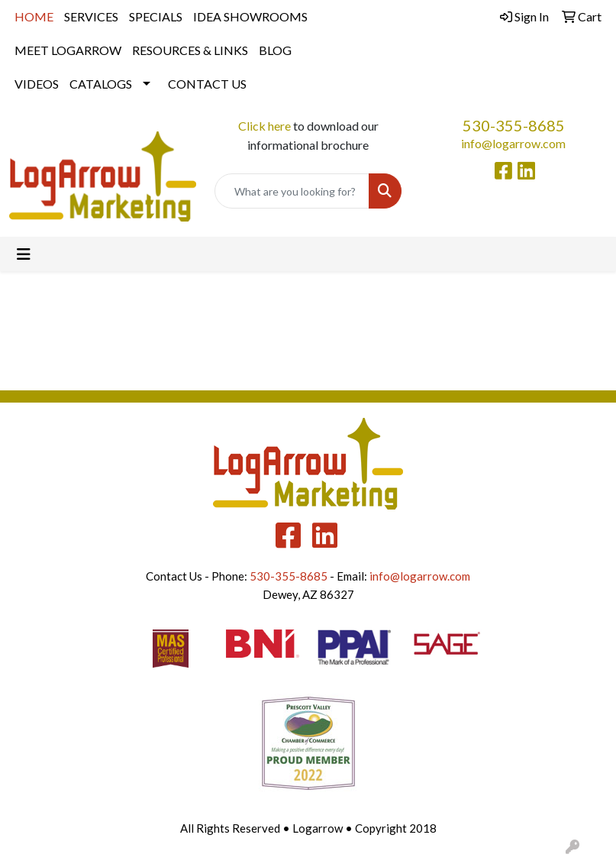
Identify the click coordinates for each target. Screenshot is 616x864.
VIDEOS (37, 84)
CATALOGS (101, 84)
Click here (264, 126)
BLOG (275, 50)
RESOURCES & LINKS (190, 50)
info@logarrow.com (513, 143)
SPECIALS (156, 16)
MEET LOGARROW (68, 50)
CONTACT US (207, 84)
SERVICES (91, 16)
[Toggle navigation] (24, 254)
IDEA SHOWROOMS (250, 16)
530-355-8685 (514, 125)
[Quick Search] (292, 191)
